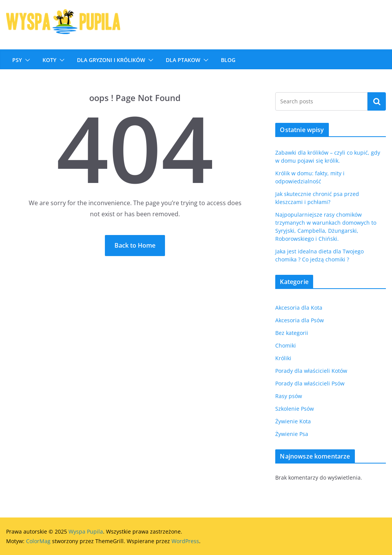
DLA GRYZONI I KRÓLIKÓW (111, 60)
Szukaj (377, 101)
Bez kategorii (292, 333)
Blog (228, 60)
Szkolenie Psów (295, 409)
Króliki (283, 358)
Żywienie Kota (293, 421)
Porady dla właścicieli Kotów (311, 371)
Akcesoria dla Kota (299, 308)
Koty (49, 60)
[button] (26, 60)
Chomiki (286, 345)
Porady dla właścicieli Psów (310, 383)
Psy (17, 60)
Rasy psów (289, 396)
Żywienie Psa (292, 434)
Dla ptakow (183, 60)
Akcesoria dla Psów (300, 320)
